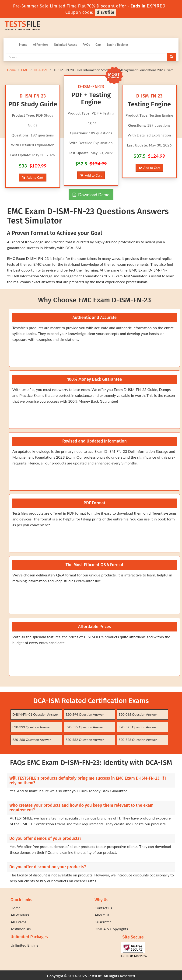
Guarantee (103, 922)
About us (102, 915)
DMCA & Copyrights (111, 929)
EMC (25, 70)
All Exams (18, 922)
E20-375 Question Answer (138, 727)
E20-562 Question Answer (85, 740)
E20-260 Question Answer (31, 740)
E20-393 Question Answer (31, 727)
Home (23, 45)
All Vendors (41, 45)
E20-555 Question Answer (85, 727)
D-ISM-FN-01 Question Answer (35, 714)
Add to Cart (33, 177)
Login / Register (117, 45)
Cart (98, 45)
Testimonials (21, 929)
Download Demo (91, 195)
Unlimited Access (65, 45)
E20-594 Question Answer (85, 714)
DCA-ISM (41, 70)
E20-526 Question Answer (138, 740)
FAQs (86, 45)
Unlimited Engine (24, 945)
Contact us (103, 908)
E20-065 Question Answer (138, 714)
